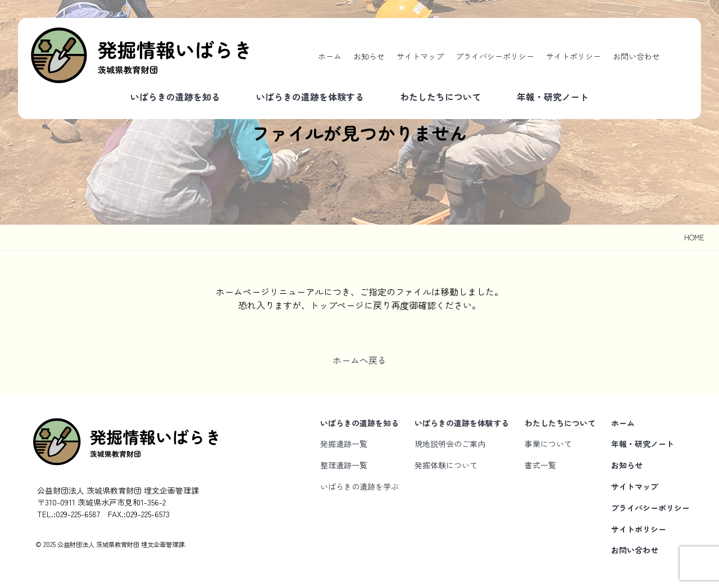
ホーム (330, 56)
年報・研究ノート (553, 97)
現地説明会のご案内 (450, 444)
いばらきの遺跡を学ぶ (359, 486)
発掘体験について (446, 465)
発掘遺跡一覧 (344, 444)
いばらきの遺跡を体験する (310, 97)
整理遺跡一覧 (344, 465)
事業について (548, 444)
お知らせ (369, 56)
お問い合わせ (636, 56)
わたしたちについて (440, 97)
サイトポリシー (574, 56)
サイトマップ (420, 56)
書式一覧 (540, 465)
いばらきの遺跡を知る (175, 97)
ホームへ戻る (359, 360)
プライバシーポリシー (495, 56)
